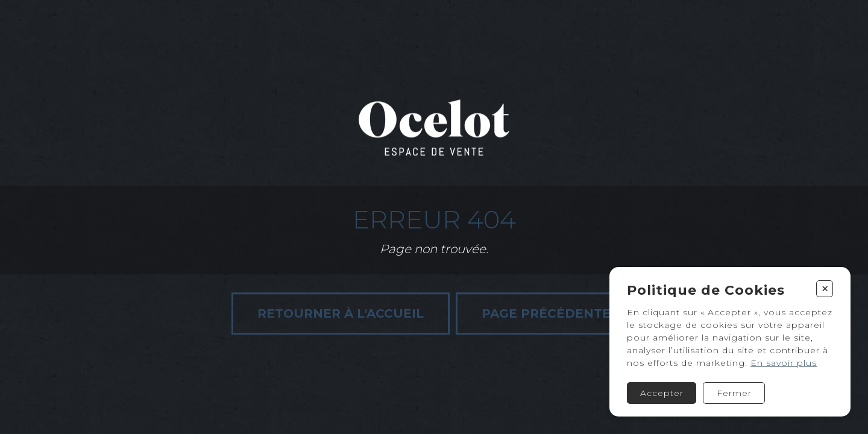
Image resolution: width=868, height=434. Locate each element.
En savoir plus (784, 363)
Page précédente (546, 313)
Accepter (662, 393)
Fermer (734, 393)
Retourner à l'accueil (341, 313)
